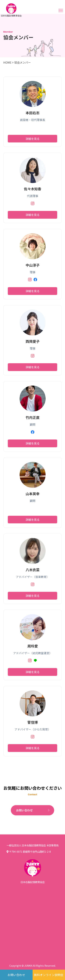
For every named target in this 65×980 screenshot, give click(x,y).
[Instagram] (33, 204)
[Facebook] (35, 280)
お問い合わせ (24, 810)
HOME (7, 62)
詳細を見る (33, 139)
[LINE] (35, 661)
